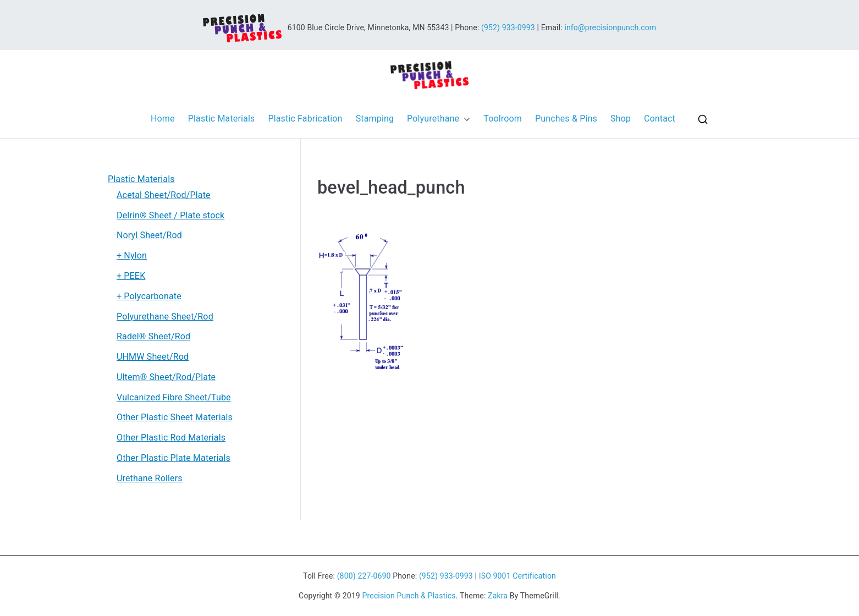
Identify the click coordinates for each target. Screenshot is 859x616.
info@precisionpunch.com (610, 27)
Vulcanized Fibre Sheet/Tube (174, 397)
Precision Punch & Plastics (409, 596)
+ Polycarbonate (149, 296)
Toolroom (503, 119)
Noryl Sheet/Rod (149, 235)
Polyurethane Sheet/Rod (165, 317)
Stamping (375, 119)
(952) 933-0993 (508, 27)
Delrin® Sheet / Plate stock (170, 215)
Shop (621, 119)
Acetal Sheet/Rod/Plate (164, 195)
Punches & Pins (566, 119)
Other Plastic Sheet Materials (175, 417)
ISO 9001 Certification (517, 576)
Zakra (498, 596)
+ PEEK (131, 276)
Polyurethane (439, 119)
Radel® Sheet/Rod (153, 336)
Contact (660, 119)
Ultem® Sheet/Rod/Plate (166, 377)
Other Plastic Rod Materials (171, 438)
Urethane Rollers (150, 478)
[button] (465, 119)
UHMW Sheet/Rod (153, 357)
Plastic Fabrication (305, 119)
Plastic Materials (222, 119)
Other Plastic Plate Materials (174, 458)
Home (163, 119)
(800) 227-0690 (364, 576)
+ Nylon (132, 255)
